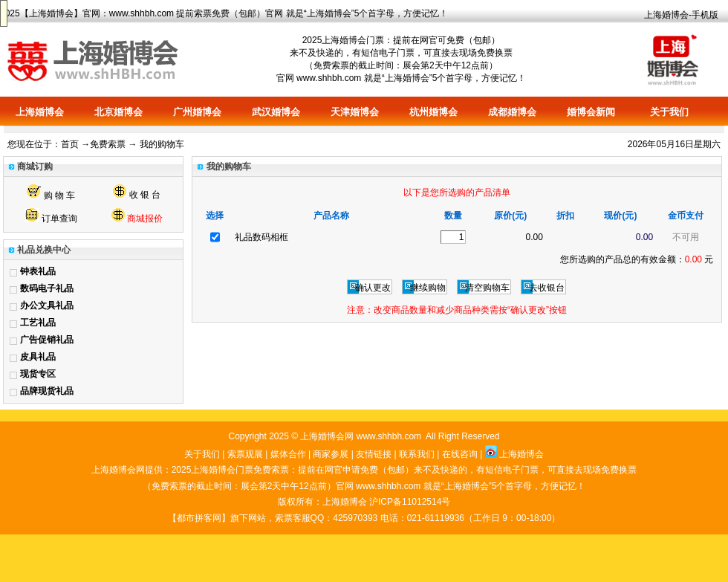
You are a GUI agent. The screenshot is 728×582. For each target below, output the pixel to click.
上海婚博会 (51, 13)
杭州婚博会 (433, 112)
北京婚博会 (118, 112)
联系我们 (417, 454)
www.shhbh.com (142, 13)
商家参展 (331, 454)
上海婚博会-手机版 (681, 15)
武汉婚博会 (276, 112)
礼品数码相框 (261, 237)
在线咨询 (460, 454)
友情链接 (374, 454)
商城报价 (145, 219)
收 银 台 (145, 195)
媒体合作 (288, 454)
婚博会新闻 (591, 112)
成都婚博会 (512, 112)
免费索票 (108, 144)
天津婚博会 (355, 112)
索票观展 (245, 454)
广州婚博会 (197, 112)
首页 (70, 144)
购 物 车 (60, 195)
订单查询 (59, 219)
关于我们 (669, 112)
